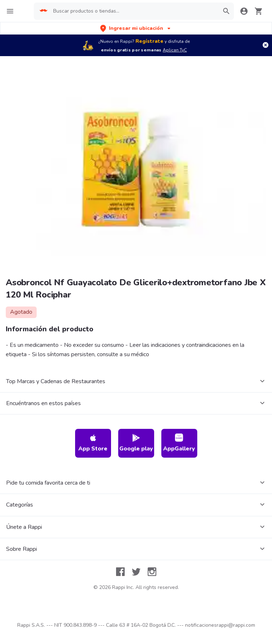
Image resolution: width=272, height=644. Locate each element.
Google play (136, 443)
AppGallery (179, 443)
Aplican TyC (175, 50)
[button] (136, 28)
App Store (93, 443)
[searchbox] (134, 11)
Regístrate (149, 41)
